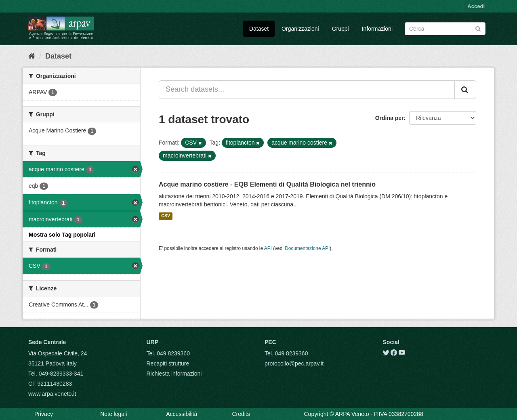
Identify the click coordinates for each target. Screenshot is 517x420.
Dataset (259, 29)
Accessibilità (182, 414)
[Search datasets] (445, 29)
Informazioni (377, 29)
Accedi (476, 6)
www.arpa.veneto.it (52, 394)
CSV (166, 216)
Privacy (44, 414)
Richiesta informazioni (174, 374)
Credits (241, 414)
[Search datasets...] (307, 90)
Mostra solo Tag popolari (62, 235)
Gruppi (340, 29)
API (268, 248)
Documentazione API (307, 248)
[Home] (32, 56)
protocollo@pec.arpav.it (294, 363)
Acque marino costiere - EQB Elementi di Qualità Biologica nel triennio (267, 184)
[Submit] (478, 28)
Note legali (113, 414)
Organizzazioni (300, 29)
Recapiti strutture (168, 363)
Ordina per (390, 118)
